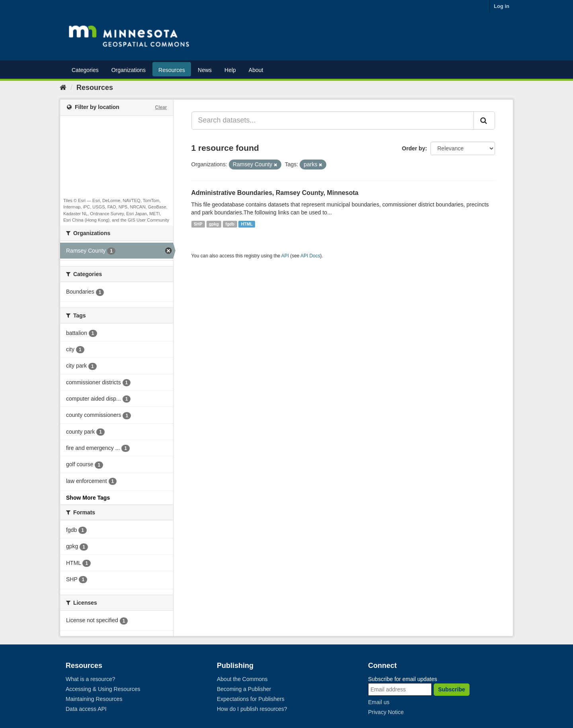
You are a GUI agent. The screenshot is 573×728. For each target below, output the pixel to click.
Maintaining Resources (94, 699)
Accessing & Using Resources (103, 689)
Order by (413, 148)
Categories (85, 70)
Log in (502, 6)
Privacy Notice (386, 712)
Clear (161, 107)
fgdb (230, 224)
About (256, 70)
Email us (379, 702)
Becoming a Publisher (244, 689)
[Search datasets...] (333, 121)
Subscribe (452, 689)
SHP (198, 224)
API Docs (310, 256)
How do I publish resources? (252, 709)
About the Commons (242, 679)
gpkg (214, 224)
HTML (247, 224)
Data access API (86, 709)
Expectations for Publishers (251, 699)
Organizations (129, 70)
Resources (172, 70)
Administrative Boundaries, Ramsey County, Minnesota (275, 193)
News (205, 70)
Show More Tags (88, 498)
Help (230, 70)
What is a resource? (91, 679)
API (285, 256)
